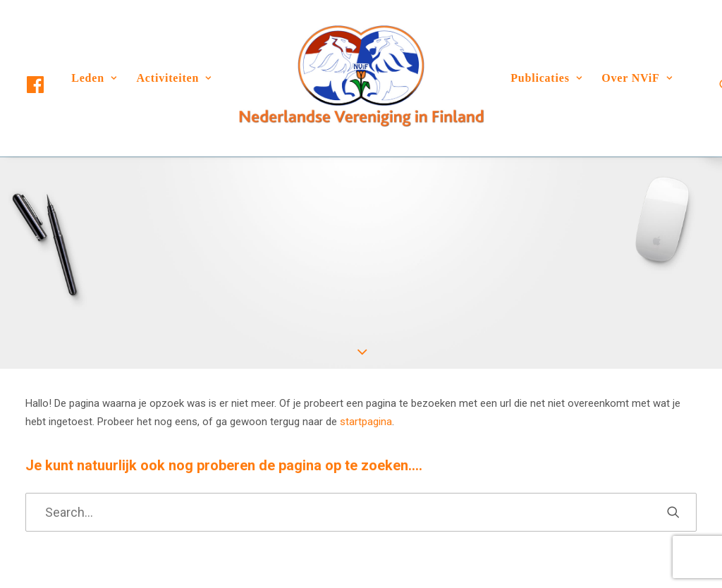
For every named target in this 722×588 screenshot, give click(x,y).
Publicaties (546, 78)
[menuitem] (48, 85)
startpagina (366, 422)
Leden (94, 78)
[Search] (361, 512)
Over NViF (637, 78)
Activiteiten (174, 78)
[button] (48, 85)
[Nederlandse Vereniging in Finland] (361, 78)
